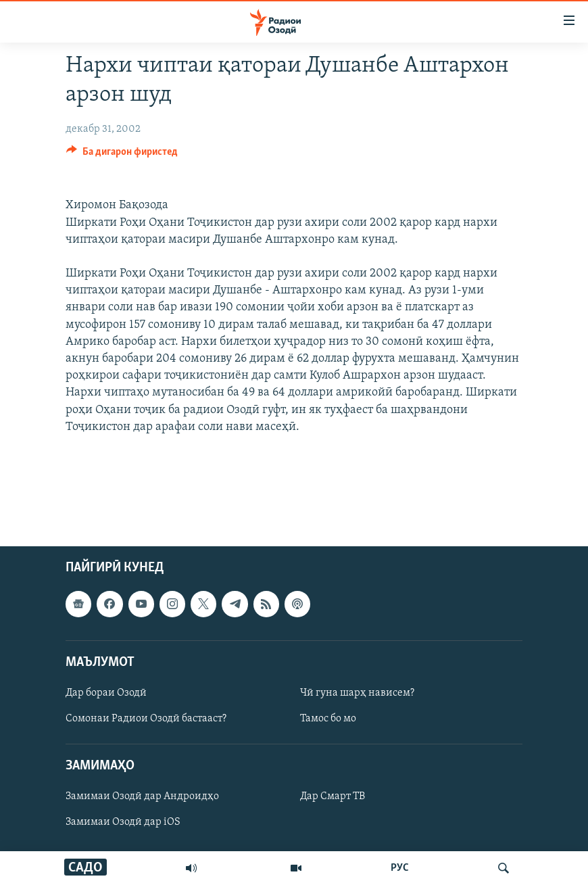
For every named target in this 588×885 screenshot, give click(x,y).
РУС (400, 868)
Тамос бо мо (328, 719)
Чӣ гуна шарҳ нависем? (357, 692)
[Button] (122, 155)
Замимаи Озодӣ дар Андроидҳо (142, 796)
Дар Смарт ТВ (333, 796)
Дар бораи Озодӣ (106, 692)
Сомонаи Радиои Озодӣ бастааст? (146, 719)
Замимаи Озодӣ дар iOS (123, 822)
